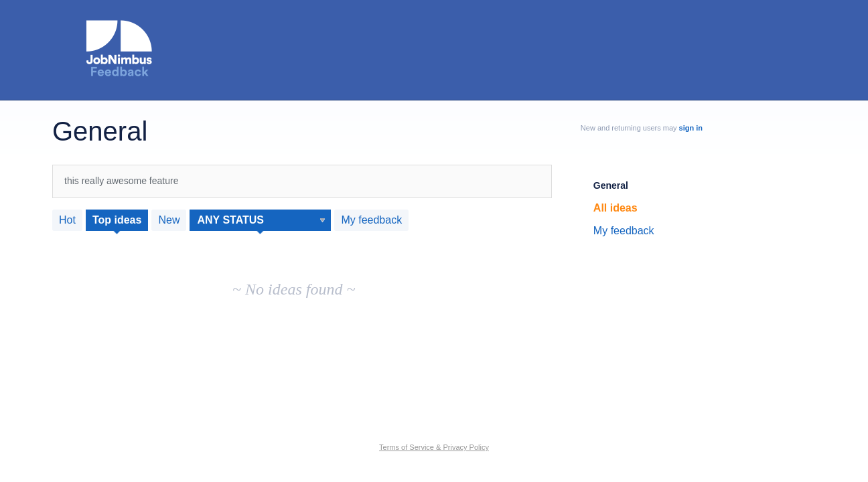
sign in (691, 128)
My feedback (371, 220)
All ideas (616, 208)
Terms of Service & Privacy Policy (434, 447)
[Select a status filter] (261, 220)
